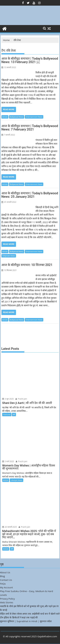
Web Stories (7, 602)
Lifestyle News (16, 480)
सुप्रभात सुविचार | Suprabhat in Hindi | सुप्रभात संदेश (26, 621)
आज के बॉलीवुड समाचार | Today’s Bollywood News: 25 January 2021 (30, 195)
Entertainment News (34, 117)
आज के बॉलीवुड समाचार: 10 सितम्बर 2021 (27, 265)
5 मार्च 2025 (8, 461)
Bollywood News (17, 117)
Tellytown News (9, 256)
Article (5, 117)
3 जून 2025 (8, 399)
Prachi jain (21, 399)
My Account (6, 587)
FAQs (3, 584)
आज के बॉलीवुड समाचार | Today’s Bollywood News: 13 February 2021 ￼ (30, 60)
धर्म (14, 414)
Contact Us (6, 580)
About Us (5, 572)
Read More (9, 109)
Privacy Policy (7, 599)
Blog (2, 576)
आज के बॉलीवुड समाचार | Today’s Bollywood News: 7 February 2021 (30, 128)
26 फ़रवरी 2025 (10, 527)
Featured (7, 414)
